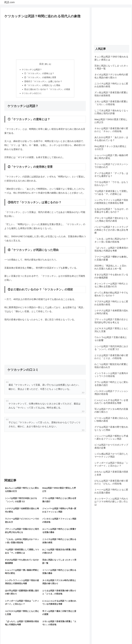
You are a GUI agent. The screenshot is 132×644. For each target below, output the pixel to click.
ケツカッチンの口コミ (32, 94)
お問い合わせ (123, 636)
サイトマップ (90, 636)
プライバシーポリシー (107, 636)
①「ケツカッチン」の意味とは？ (39, 74)
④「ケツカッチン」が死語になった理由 (42, 86)
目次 (42, 64)
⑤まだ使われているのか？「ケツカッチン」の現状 (47, 90)
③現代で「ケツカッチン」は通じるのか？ (43, 82)
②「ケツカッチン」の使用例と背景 (40, 78)
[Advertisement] (45, 38)
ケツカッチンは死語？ (32, 70)
